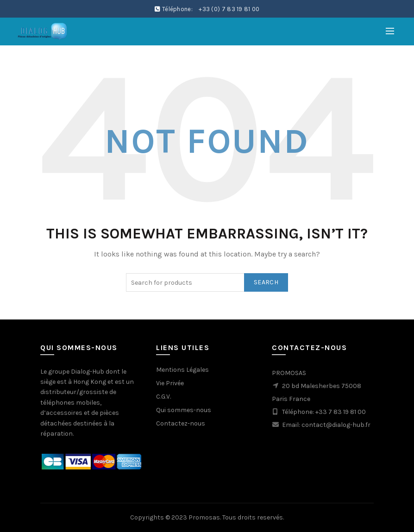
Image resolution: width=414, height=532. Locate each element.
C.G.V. (163, 397)
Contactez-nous (181, 423)
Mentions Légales (182, 370)
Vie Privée (170, 383)
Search (266, 282)
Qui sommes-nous (184, 410)
